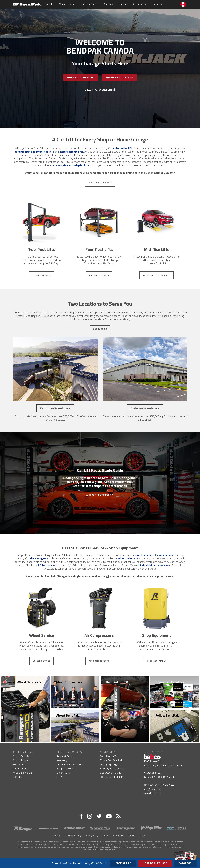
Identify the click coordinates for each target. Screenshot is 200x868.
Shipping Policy (65, 768)
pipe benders (143, 555)
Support (125, 4)
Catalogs (185, 862)
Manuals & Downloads (69, 764)
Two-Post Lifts (42, 275)
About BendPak (67, 715)
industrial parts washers (155, 565)
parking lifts (22, 152)
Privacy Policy (92, 835)
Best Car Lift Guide (100, 183)
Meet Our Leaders (69, 682)
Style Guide (118, 835)
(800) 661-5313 (153, 785)
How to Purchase (155, 863)
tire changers (38, 558)
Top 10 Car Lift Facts (112, 777)
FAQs (60, 777)
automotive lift (122, 148)
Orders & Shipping (73, 835)
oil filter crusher (46, 565)
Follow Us (19, 764)
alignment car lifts (42, 152)
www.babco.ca (152, 793)
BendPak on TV (117, 682)
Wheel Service (68, 4)
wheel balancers (128, 558)
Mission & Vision (22, 773)
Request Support (66, 756)
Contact (17, 777)
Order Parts (63, 773)
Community (141, 4)
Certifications (20, 768)
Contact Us (100, 329)
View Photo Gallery (100, 90)
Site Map (131, 835)
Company (158, 4)
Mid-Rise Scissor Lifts (157, 275)
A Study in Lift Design (100, 495)
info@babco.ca (152, 789)
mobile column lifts (71, 152)
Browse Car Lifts (120, 77)
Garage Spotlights (110, 764)
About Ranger (21, 760)
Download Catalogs (170, 682)
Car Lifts (51, 4)
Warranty (62, 760)
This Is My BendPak (111, 760)
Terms (105, 835)
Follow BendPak (167, 715)
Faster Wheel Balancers (24, 682)
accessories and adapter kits (71, 165)
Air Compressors (99, 661)
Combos (110, 4)
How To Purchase (81, 77)
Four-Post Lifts (99, 275)
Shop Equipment (91, 4)
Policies (57, 835)
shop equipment (166, 555)
